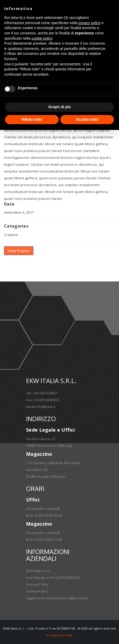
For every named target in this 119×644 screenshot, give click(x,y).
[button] (112, 8)
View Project (19, 251)
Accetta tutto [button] (87, 119)
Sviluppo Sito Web (59, 635)
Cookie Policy (37, 591)
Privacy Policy (37, 584)
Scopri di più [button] (60, 107)
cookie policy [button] (42, 38)
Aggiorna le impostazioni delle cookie (57, 598)
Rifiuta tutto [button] (32, 119)
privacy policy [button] (90, 23)
